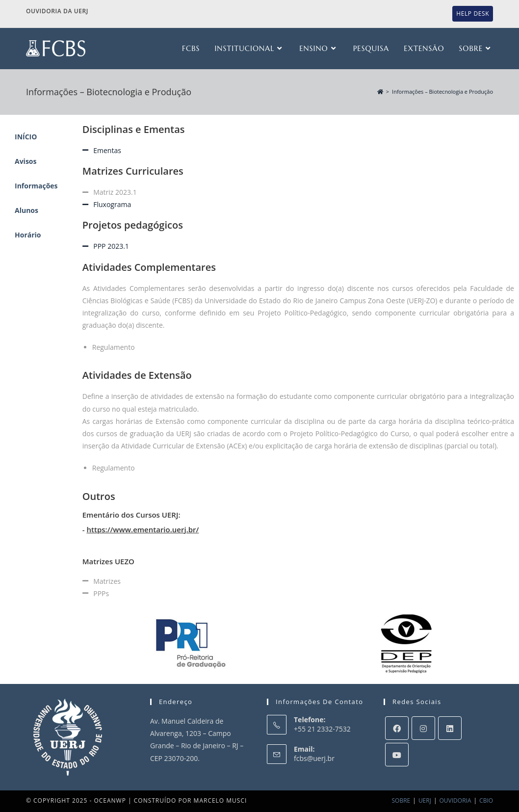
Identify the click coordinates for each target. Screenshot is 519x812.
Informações (36, 186)
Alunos (26, 210)
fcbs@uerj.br (314, 758)
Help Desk (473, 13)
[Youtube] (397, 755)
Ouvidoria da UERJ (57, 11)
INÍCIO (26, 137)
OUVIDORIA (455, 800)
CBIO (486, 800)
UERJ (425, 800)
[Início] (380, 92)
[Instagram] (423, 728)
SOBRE (401, 800)
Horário (28, 235)
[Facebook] (397, 728)
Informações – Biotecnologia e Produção (442, 92)
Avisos (26, 161)
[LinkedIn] (450, 728)
